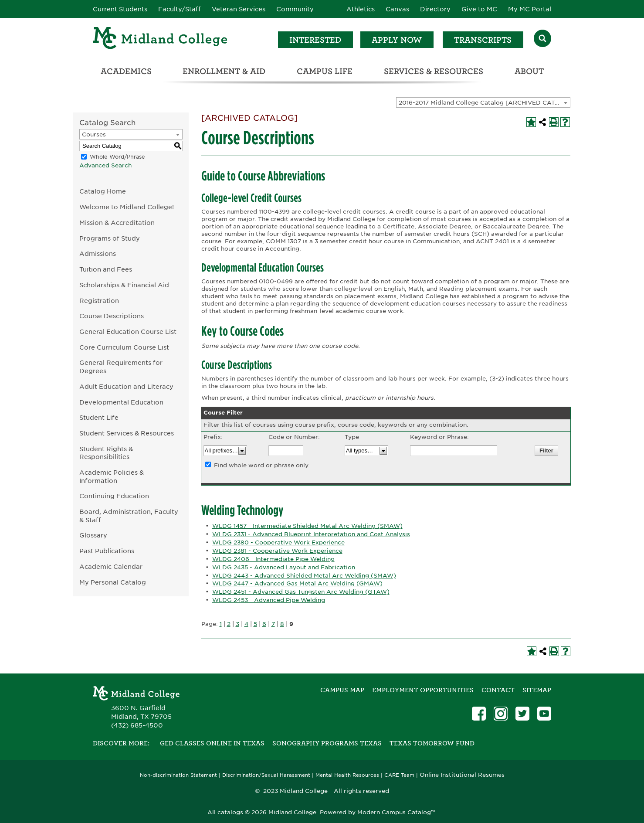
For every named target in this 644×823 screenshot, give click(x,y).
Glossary (93, 535)
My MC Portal (530, 9)
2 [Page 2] (229, 624)
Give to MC (479, 9)
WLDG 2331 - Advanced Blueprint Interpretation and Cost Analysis (311, 534)
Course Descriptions (112, 316)
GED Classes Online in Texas (212, 743)
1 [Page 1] (221, 624)
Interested (315, 40)
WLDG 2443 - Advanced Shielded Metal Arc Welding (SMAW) (304, 576)
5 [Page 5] (255, 624)
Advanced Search (105, 165)
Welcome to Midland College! (127, 207)
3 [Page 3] (237, 624)
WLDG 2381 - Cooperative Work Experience (277, 551)
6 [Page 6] (264, 624)
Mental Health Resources (347, 775)
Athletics (361, 9)
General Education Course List (128, 332)
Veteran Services (239, 9)
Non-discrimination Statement (178, 775)
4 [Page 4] (246, 624)
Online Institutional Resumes (462, 775)
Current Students (120, 9)
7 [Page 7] (273, 624)
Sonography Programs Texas (327, 743)
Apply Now (397, 40)
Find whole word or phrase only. (262, 465)
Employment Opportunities (423, 690)
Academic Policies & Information (112, 476)
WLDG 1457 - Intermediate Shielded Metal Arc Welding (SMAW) (307, 526)
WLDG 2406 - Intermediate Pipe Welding (273, 559)
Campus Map (342, 690)
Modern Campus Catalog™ (396, 812)
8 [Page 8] (282, 624)
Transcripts (483, 40)
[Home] (160, 39)
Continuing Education (114, 496)
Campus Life (325, 71)
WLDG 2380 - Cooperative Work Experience (278, 542)
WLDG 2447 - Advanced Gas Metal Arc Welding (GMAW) (297, 583)
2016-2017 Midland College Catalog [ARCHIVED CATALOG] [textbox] (484, 103)
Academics (126, 71)
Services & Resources (434, 71)
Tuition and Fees (106, 269)
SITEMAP (537, 690)
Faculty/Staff (180, 9)
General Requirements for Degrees (121, 367)
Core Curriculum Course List (124, 347)
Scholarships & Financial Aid (124, 285)
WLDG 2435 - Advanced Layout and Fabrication (284, 567)
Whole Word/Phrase (117, 157)
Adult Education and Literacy (126, 386)
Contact (498, 690)
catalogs (230, 812)
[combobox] (483, 102)
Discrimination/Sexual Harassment (266, 775)
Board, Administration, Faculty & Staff (129, 516)
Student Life (99, 417)
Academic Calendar (111, 566)
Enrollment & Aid (224, 71)
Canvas (397, 9)
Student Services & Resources (127, 433)
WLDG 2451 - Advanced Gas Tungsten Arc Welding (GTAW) (301, 592)
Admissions (98, 253)
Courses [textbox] (94, 134)
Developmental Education (121, 402)
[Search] (542, 39)
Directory (435, 9)
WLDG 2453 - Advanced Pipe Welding (269, 600)
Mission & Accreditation (117, 223)
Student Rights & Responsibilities (106, 453)
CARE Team (399, 775)
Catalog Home (103, 191)
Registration (99, 301)
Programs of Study (110, 238)
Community (295, 9)
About (529, 71)
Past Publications (107, 551)
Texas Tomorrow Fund (432, 743)
